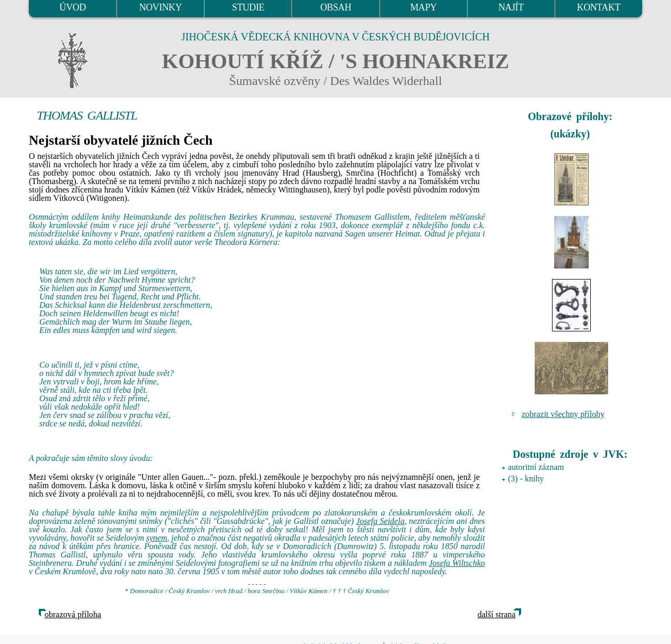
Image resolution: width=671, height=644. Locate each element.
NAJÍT (511, 7)
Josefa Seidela (380, 521)
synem (157, 538)
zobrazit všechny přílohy (563, 414)
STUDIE (248, 7)
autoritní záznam (536, 467)
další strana (496, 614)
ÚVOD (72, 7)
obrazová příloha (73, 614)
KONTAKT (599, 7)
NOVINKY (161, 7)
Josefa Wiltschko (457, 563)
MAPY (423, 7)
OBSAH (336, 7)
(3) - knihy (526, 479)
